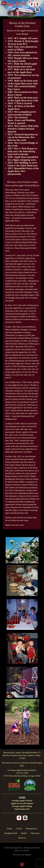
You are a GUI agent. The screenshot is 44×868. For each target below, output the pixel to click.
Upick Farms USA (22, 809)
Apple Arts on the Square (22, 803)
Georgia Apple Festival (22, 801)
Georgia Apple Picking (22, 806)
